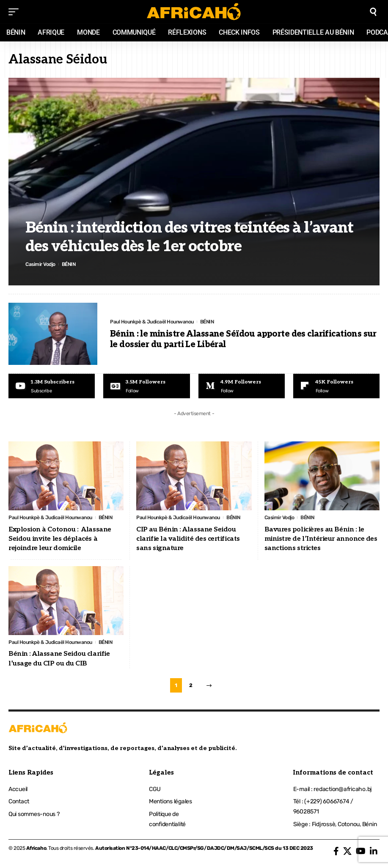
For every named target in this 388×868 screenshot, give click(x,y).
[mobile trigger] (16, 12)
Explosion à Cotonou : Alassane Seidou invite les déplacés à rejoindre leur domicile (60, 539)
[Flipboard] (336, 386)
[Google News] (146, 386)
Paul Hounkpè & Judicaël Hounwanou (152, 322)
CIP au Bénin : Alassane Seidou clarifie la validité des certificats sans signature (188, 539)
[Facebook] (336, 851)
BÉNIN (69, 264)
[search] (373, 12)
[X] (347, 851)
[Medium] (242, 386)
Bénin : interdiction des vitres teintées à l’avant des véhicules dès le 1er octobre (189, 237)
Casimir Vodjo (40, 264)
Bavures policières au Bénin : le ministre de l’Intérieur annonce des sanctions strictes (321, 539)
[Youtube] (52, 386)
